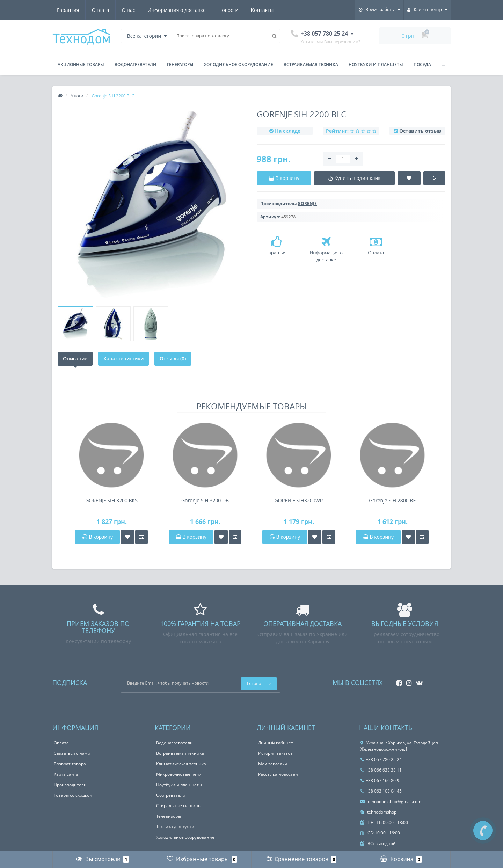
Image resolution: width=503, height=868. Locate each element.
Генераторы (180, 64)
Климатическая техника (181, 764)
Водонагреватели (136, 64)
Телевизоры (169, 816)
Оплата (101, 10)
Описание (75, 359)
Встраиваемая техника (311, 64)
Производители (70, 785)
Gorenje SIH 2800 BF (392, 500)
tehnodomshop (378, 812)
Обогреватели (171, 795)
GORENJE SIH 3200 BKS (111, 500)
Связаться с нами (72, 753)
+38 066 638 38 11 (381, 770)
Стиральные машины (179, 806)
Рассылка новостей (278, 774)
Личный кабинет (276, 743)
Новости (228, 10)
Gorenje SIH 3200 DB (205, 500)
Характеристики (123, 359)
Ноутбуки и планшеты (376, 64)
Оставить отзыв (420, 131)
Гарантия (68, 10)
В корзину (97, 537)
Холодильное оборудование (239, 64)
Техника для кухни (175, 827)
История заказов (275, 753)
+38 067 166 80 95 (381, 781)
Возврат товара (70, 764)
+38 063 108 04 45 (381, 791)
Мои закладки (273, 764)
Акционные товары (81, 64)
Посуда (422, 64)
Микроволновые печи (179, 774)
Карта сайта (66, 774)
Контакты (263, 10)
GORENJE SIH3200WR (299, 500)
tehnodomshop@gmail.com (391, 801)
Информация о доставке (177, 10)
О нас (129, 10)
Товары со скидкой (73, 795)
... (443, 64)
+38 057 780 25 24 (381, 760)
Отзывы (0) (173, 359)
